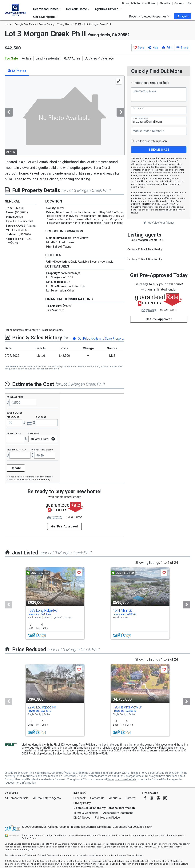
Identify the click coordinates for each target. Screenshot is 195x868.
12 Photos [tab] (17, 71)
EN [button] (190, 3)
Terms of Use (166, 210)
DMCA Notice (82, 818)
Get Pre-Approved (159, 319)
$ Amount (41, 417)
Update (16, 468)
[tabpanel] (64, 116)
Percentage (13, 417)
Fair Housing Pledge (107, 818)
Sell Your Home (78, 9)
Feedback (80, 798)
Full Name (138, 108)
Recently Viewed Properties (149, 16)
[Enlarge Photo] (119, 81)
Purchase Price (15, 397)
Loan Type (34, 433)
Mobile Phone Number (148, 131)
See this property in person (151, 141)
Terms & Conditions (86, 813)
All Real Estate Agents (47, 798)
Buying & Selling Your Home (139, 3)
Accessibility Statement (118, 813)
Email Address (140, 119)
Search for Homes (47, 9)
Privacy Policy (82, 803)
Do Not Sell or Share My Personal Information (104, 808)
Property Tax (42, 450)
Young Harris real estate (122, 779)
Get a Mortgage (45, 17)
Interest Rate (14, 433)
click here (91, 750)
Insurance (16, 450)
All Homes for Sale (17, 798)
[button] (183, 16)
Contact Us (97, 798)
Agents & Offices (108, 9)
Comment (144, 91)
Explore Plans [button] (29, 838)
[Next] (186, 605)
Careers (179, 3)
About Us (165, 3)
